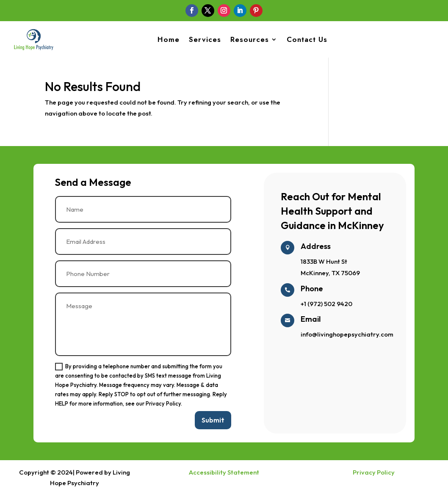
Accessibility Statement (224, 474)
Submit (213, 422)
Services (205, 39)
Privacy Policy (374, 474)
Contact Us (307, 39)
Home (169, 39)
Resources (250, 39)
